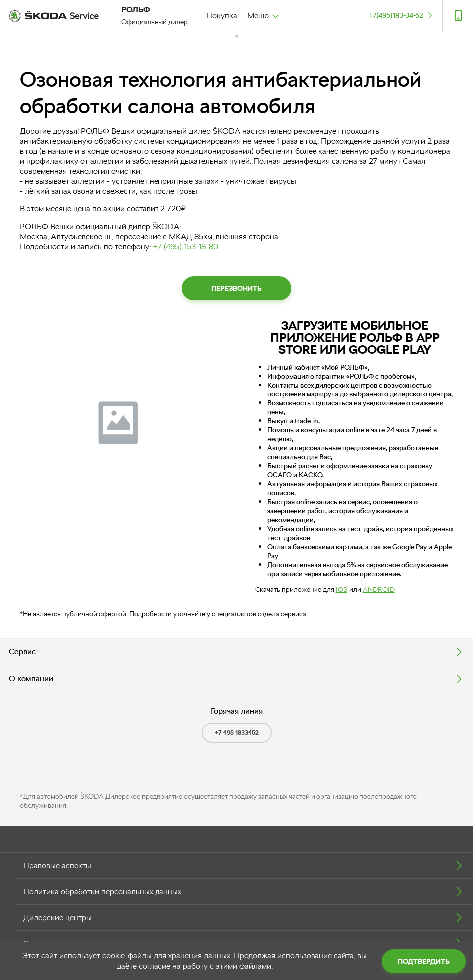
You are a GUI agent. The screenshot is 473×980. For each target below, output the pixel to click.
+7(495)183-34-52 (401, 15)
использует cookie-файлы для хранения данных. (146, 955)
